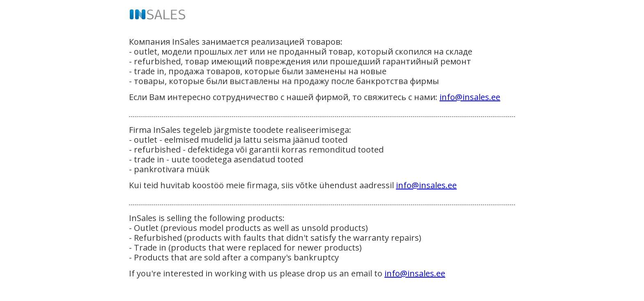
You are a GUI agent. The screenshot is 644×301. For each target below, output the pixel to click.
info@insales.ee (470, 97)
